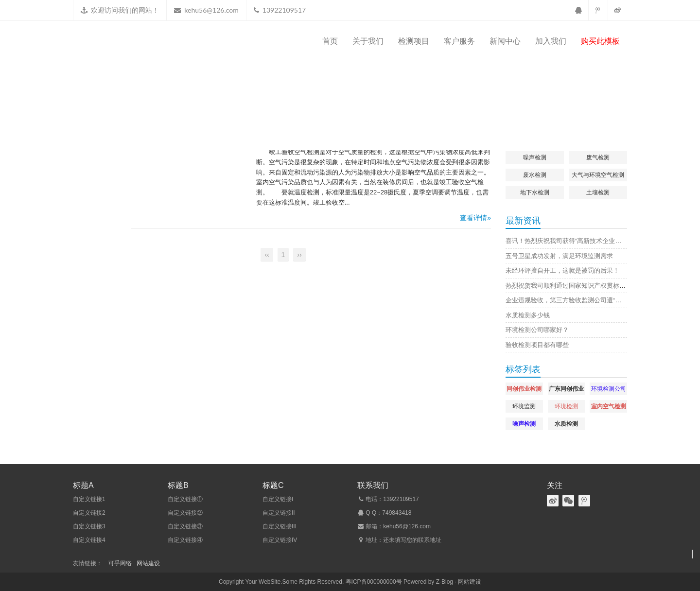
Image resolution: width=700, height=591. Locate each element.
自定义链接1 (89, 499)
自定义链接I (278, 499)
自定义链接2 (89, 513)
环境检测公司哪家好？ (537, 330)
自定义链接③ (185, 526)
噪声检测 (535, 157)
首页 (330, 41)
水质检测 (566, 424)
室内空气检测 (609, 406)
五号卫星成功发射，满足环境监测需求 (559, 256)
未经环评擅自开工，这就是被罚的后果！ (562, 270)
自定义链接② (185, 513)
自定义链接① (185, 499)
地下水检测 (535, 192)
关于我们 (368, 41)
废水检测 (535, 175)
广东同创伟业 (566, 389)
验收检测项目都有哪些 (537, 345)
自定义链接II (279, 513)
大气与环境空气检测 (598, 175)
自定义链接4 (89, 540)
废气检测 (598, 157)
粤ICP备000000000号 (374, 582)
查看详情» (475, 218)
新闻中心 (505, 41)
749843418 (397, 513)
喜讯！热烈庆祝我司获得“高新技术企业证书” (568, 241)
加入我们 (551, 41)
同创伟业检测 (524, 389)
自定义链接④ (185, 540)
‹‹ (267, 255)
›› (299, 255)
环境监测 (524, 406)
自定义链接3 (89, 526)
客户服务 (459, 41)
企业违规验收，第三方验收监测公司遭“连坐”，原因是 (580, 300)
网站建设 (148, 563)
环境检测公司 (609, 389)
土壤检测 (598, 192)
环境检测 (566, 406)
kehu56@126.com (211, 10)
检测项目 (414, 41)
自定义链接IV (280, 540)
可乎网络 (120, 563)
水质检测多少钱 (528, 315)
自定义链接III (280, 526)
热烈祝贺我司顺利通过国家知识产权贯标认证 (569, 286)
